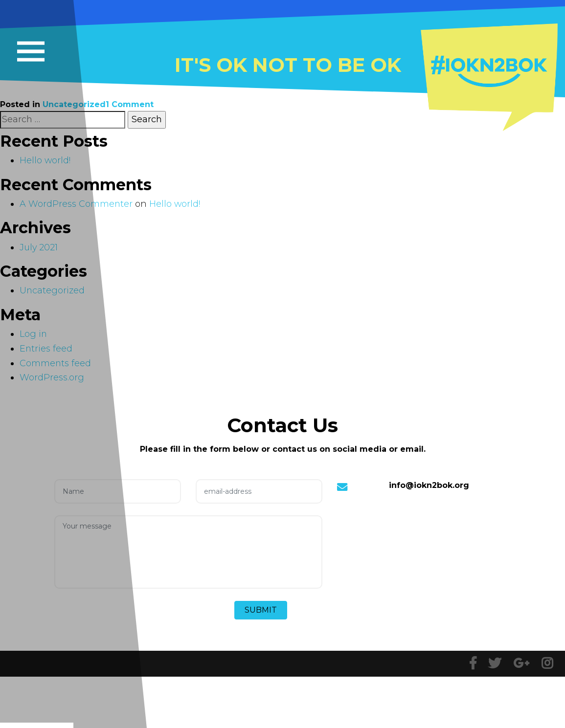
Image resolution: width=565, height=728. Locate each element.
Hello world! (175, 204)
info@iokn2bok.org (429, 485)
